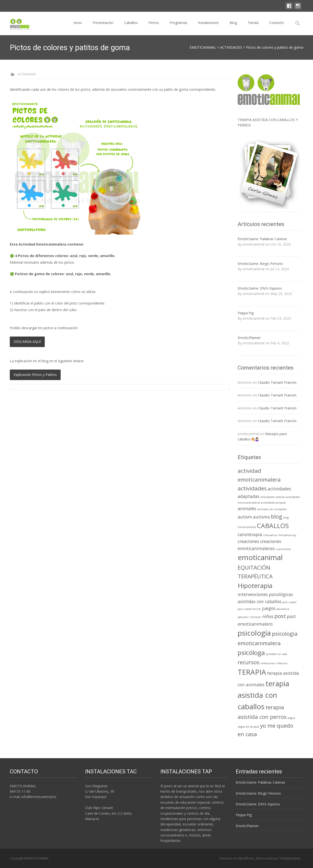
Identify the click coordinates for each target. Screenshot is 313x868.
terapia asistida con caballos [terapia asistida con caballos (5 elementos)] (263, 695)
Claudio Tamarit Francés (277, 382)
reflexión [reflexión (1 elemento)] (282, 663)
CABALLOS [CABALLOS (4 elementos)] (273, 526)
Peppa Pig (246, 313)
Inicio (78, 27)
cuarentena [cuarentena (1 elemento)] (283, 549)
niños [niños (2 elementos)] (268, 616)
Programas (179, 27)
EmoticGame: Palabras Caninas (262, 239)
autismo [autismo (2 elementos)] (262, 517)
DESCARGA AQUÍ (27, 342)
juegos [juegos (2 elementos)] (269, 608)
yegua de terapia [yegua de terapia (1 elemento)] (248, 727)
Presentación (103, 27)
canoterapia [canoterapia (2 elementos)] (250, 534)
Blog (233, 27)
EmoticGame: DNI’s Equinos (260, 288)
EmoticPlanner (249, 338)
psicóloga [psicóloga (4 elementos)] (251, 653)
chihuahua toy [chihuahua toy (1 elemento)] (287, 535)
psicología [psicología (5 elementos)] (254, 633)
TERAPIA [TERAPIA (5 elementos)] (252, 672)
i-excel (269, 858)
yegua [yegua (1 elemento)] (291, 718)
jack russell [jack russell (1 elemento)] (289, 602)
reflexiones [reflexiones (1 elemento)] (268, 663)
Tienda (253, 27)
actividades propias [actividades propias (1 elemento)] (273, 503)
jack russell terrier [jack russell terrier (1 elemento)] (249, 609)
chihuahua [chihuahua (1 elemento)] (270, 535)
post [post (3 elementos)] (280, 616)
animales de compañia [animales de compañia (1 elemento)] (272, 509)
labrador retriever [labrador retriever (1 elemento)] (250, 617)
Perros (154, 27)
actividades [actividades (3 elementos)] (252, 488)
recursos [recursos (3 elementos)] (249, 662)
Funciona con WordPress (237, 858)
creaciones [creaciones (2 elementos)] (248, 541)
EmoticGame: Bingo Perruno (260, 264)
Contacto (277, 27)
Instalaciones (208, 27)
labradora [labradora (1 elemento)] (283, 609)
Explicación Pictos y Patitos (35, 375)
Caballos (131, 27)
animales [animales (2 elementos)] (247, 508)
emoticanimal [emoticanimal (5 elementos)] (260, 557)
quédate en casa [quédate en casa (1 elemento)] (276, 654)
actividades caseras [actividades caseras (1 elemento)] (273, 497)
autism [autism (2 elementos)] (245, 517)
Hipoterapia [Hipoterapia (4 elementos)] (255, 586)
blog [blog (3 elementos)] (277, 516)
